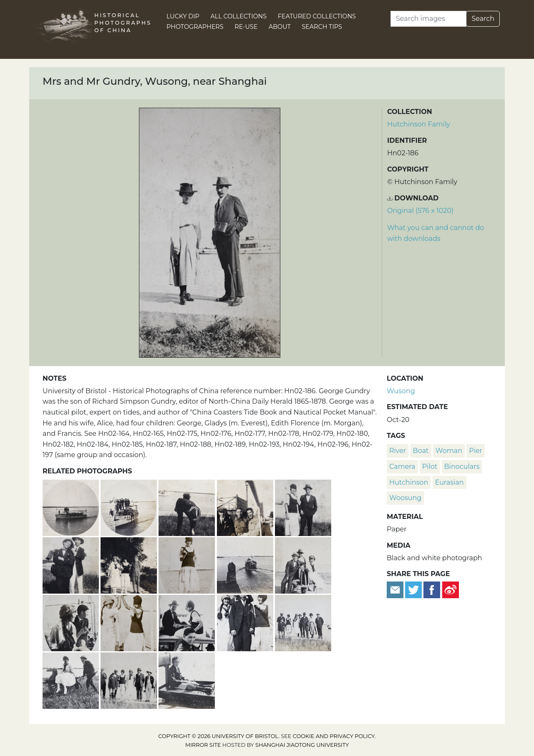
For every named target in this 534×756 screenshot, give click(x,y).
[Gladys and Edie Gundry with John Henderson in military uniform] (130, 564)
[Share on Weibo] (451, 589)
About (280, 27)
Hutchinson (409, 482)
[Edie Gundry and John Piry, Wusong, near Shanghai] (303, 507)
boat (421, 451)
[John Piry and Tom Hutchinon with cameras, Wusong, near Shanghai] (72, 564)
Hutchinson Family (419, 124)
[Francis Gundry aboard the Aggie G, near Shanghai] (187, 679)
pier (476, 451)
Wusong (401, 391)
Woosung (405, 498)
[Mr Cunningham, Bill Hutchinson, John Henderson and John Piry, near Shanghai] (246, 507)
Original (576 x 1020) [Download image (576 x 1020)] (420, 211)
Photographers (195, 27)
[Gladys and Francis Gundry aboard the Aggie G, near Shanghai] (72, 622)
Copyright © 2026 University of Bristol (218, 736)
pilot (430, 466)
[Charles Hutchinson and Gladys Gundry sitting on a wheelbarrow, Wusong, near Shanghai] (303, 564)
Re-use (246, 27)
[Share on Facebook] (432, 589)
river (398, 451)
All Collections (239, 16)
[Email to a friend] (396, 589)
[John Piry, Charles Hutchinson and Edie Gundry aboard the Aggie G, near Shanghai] (188, 622)
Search (483, 19)
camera (402, 466)
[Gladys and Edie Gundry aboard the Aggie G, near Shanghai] (130, 622)
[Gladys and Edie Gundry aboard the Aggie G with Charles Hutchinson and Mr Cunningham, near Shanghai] (246, 622)
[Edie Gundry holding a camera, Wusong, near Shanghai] (188, 564)
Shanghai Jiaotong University (302, 745)
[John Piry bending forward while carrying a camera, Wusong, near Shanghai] (188, 507)
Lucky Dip (183, 16)
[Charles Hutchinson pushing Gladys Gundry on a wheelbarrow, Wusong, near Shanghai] (72, 679)
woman (449, 451)
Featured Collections (317, 16)
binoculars (462, 466)
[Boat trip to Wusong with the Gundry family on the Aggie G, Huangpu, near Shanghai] (72, 507)
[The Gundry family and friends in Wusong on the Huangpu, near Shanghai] (303, 622)
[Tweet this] (414, 589)
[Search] (428, 19)
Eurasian (450, 482)
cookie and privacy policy (334, 736)
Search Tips (322, 27)
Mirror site (203, 745)
